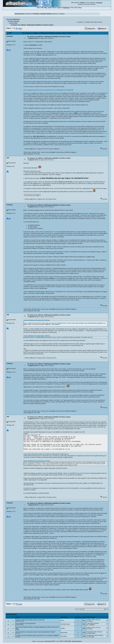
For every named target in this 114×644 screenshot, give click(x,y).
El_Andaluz (64, 636)
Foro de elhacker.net (14, 19)
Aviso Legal (40, 641)
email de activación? (90, 4)
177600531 (91, 625)
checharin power (65, 624)
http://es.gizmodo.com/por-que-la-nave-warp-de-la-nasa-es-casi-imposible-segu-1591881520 (48, 90)
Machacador (64, 632)
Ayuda (50, 8)
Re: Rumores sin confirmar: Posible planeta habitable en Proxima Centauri (49, 37)
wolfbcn (63, 628)
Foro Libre (14, 23)
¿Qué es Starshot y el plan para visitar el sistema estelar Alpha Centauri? (35, 632)
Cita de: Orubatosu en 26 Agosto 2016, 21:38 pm (37, 461)
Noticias (17, 630)
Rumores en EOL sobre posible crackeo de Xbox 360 (30, 620)
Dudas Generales (19, 625)
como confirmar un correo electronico (26, 624)
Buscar (54, 8)
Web (42, 8)
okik (8, 158)
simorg (90, 629)
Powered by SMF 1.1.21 (52, 641)
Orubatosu (10, 36)
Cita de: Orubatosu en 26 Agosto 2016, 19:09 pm (37, 320)
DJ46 (62, 620)
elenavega (91, 637)
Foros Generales (14, 21)
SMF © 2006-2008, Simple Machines (71, 641)
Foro (38, 8)
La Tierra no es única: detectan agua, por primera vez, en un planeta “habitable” (37, 636)
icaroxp (90, 621)
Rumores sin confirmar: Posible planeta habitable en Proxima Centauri (33, 25)
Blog (46, 8)
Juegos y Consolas (20, 621)
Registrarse (67, 8)
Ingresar (93, 3)
